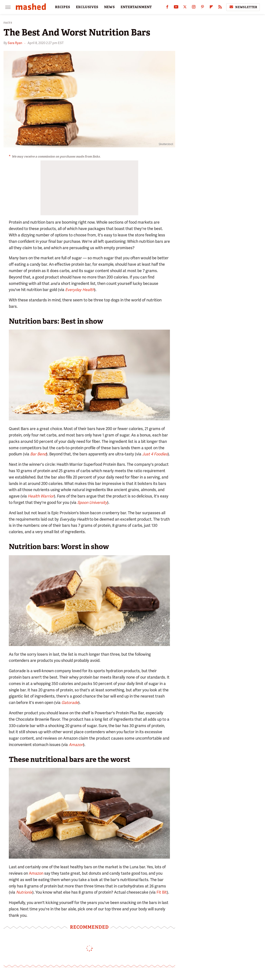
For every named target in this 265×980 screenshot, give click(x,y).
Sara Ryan (15, 43)
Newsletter (243, 7)
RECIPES (63, 7)
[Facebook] (167, 8)
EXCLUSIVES (87, 7)
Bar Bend (38, 454)
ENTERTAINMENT (136, 7)
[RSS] (220, 8)
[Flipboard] (211, 8)
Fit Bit (162, 892)
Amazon (36, 873)
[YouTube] (176, 8)
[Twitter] (185, 8)
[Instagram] (194, 8)
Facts (8, 23)
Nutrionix (24, 892)
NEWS (109, 7)
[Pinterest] (202, 8)
